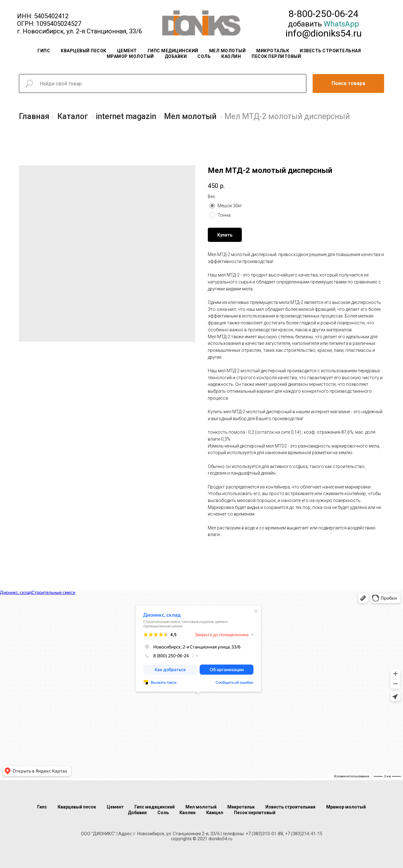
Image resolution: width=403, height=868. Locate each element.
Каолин (231, 56)
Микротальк (273, 51)
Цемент (127, 51)
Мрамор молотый (130, 56)
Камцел (215, 813)
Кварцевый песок (84, 51)
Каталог (73, 116)
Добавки (176, 56)
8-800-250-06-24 (324, 14)
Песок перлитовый (276, 56)
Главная (34, 116)
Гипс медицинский (173, 51)
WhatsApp (341, 24)
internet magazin (126, 116)
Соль (204, 56)
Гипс (44, 51)
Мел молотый (227, 51)
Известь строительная (330, 51)
